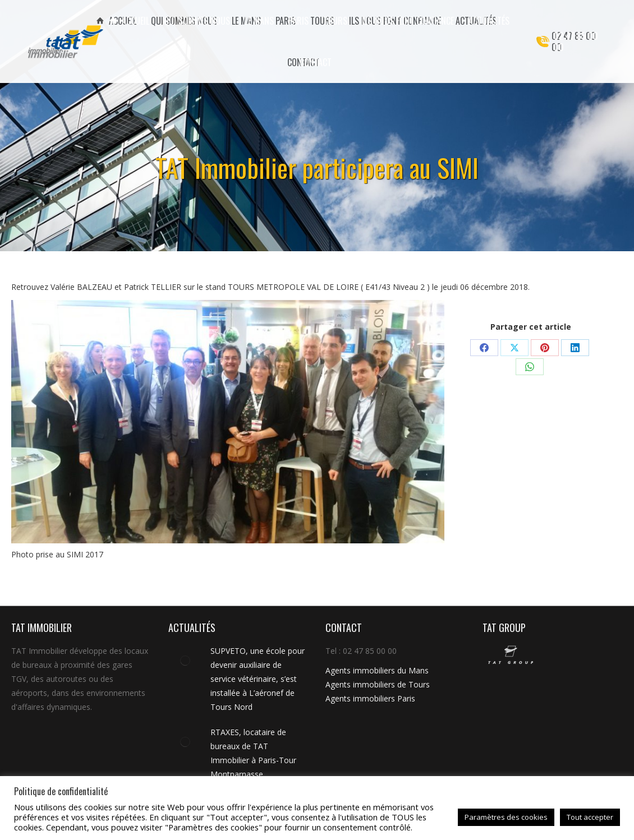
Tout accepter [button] (590, 817)
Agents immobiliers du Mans (377, 670)
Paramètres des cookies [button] (506, 817)
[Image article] (185, 661)
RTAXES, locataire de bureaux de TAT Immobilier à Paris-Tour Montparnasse (253, 753)
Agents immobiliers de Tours (378, 684)
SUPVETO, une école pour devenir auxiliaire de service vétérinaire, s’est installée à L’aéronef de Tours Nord (258, 679)
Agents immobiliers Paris (370, 698)
